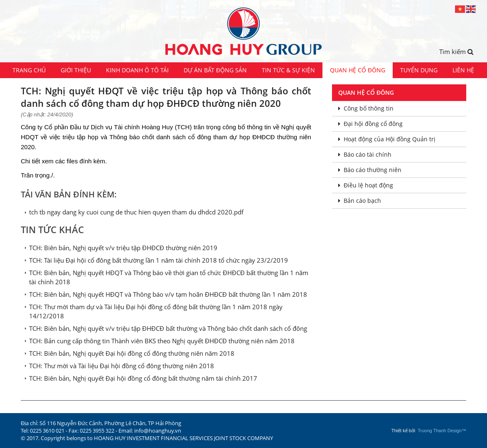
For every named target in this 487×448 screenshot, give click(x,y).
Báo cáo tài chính (365, 154)
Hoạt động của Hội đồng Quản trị (387, 139)
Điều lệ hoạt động (366, 185)
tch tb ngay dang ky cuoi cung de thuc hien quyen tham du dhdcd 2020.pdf (136, 212)
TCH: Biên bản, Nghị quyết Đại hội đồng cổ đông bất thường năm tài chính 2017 (143, 378)
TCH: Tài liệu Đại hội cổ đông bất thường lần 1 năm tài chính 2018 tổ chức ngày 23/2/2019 (159, 260)
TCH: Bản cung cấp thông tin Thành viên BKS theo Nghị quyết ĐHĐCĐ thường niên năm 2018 (162, 341)
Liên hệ (463, 70)
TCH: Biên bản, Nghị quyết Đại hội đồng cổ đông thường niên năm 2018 (132, 353)
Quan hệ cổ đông (358, 70)
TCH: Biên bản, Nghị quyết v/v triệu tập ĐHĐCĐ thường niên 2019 (123, 248)
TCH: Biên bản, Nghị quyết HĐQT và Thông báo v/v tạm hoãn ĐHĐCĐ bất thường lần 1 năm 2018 (168, 294)
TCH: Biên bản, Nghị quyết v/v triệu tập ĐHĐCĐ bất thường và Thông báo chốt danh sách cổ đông (168, 328)
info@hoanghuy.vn (158, 431)
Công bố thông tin (366, 108)
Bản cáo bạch (360, 201)
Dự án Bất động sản (215, 70)
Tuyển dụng (419, 70)
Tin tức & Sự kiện (288, 70)
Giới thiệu (76, 70)
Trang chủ (29, 70)
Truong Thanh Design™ (442, 431)
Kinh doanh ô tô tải (137, 70)
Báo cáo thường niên (370, 170)
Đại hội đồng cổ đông (370, 124)
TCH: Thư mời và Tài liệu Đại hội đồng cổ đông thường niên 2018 (122, 366)
